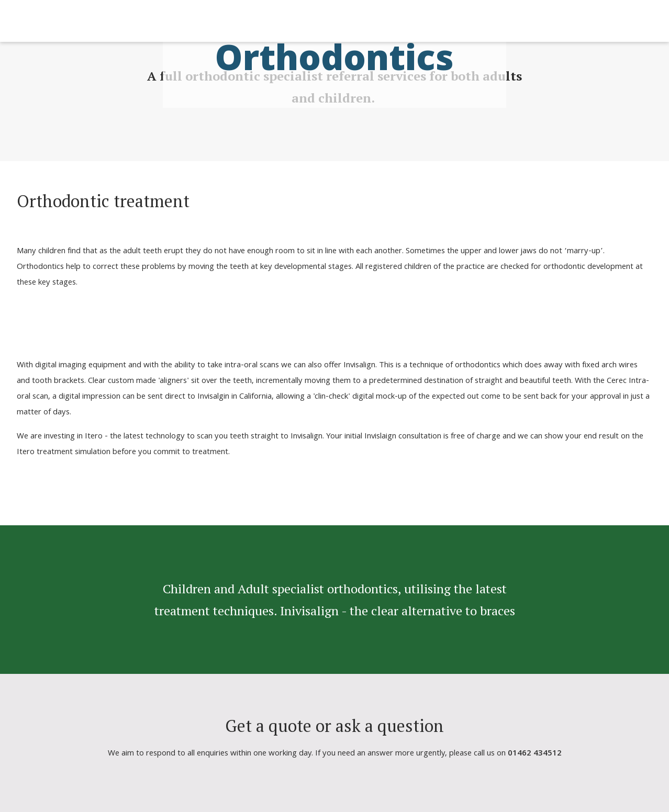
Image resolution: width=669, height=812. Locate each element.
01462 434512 (535, 754)
